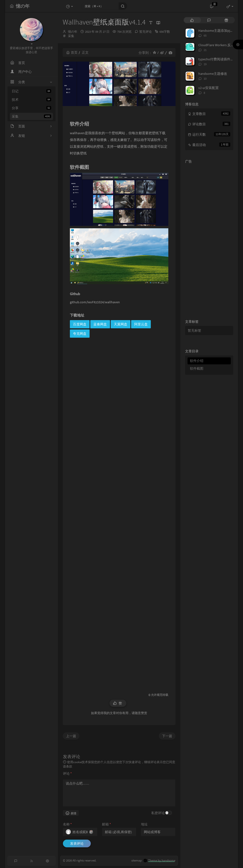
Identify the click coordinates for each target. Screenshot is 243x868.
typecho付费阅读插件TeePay (220, 59)
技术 (31, 100)
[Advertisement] (119, 513)
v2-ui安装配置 (209, 88)
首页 (72, 52)
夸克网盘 (80, 334)
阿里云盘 (141, 324)
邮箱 (106, 824)
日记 (31, 91)
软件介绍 (197, 361)
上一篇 (71, 736)
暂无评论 (146, 32)
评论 (67, 773)
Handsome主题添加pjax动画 (219, 31)
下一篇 (167, 736)
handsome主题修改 (213, 74)
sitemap (137, 861)
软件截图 (197, 368)
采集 (31, 116)
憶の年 (73, 32)
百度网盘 (80, 324)
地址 (144, 824)
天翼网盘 (121, 324)
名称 (67, 824)
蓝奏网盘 (100, 324)
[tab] (192, 20)
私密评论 (158, 813)
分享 (31, 108)
